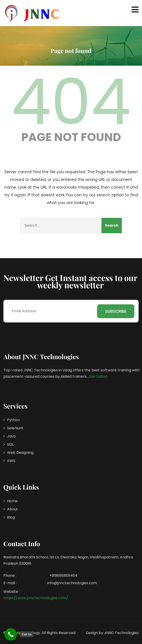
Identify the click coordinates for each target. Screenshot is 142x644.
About (12, 509)
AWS (11, 461)
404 (71, 102)
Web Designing (20, 453)
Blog (11, 517)
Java (11, 436)
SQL (10, 444)
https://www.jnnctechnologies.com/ (36, 598)
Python (13, 420)
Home (12, 501)
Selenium (15, 428)
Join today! (98, 376)
